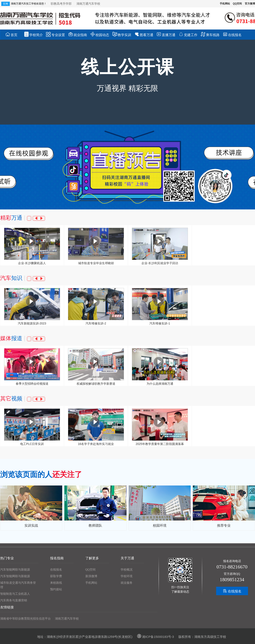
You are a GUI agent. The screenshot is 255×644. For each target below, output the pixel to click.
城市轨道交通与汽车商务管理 (18, 585)
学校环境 (127, 576)
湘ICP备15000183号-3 (155, 637)
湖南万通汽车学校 (88, 4)
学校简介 (33, 34)
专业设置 (56, 34)
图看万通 (144, 34)
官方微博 (250, 4)
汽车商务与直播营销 (14, 600)
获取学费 (56, 576)
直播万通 (166, 34)
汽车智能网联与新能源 (15, 570)
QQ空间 (237, 4)
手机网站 (225, 4)
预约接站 (56, 589)
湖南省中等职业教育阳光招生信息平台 (25, 619)
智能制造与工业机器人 (15, 594)
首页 (11, 34)
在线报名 (232, 34)
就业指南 (78, 34)
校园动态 (100, 34)
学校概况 (127, 570)
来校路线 (56, 583)
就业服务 (127, 583)
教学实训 (122, 34)
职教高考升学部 (62, 4)
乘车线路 (210, 34)
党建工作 (188, 34)
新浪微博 (91, 576)
